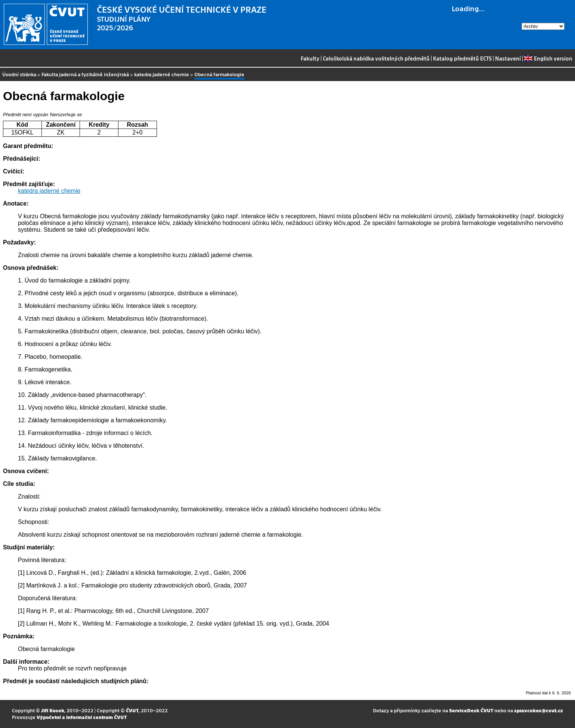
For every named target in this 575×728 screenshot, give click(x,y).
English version (548, 58)
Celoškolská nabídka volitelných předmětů (376, 58)
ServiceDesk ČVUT (471, 710)
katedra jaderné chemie (162, 74)
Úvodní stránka (19, 74)
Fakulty (310, 58)
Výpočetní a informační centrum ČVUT (82, 717)
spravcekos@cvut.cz (539, 710)
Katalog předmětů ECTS (462, 58)
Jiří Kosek (53, 710)
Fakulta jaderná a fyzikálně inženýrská (85, 74)
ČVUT (132, 710)
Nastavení (508, 58)
